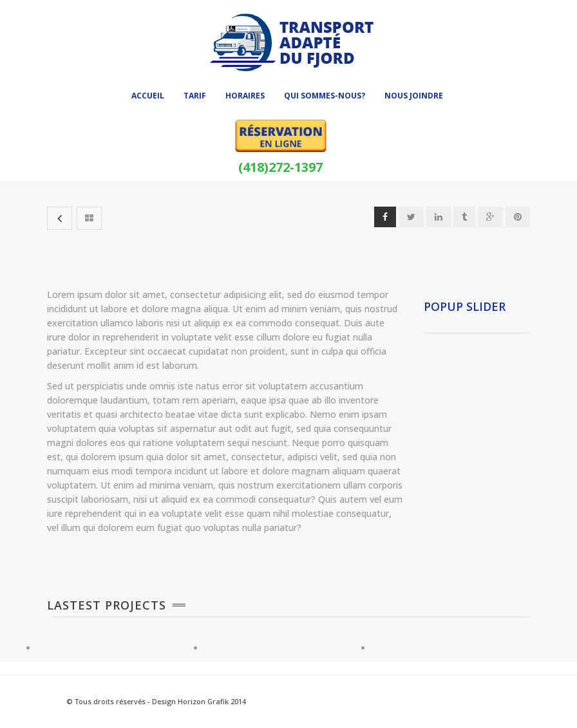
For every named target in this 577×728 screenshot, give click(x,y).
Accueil (148, 96)
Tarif (195, 96)
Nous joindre (414, 96)
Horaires (245, 96)
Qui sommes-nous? (325, 96)
